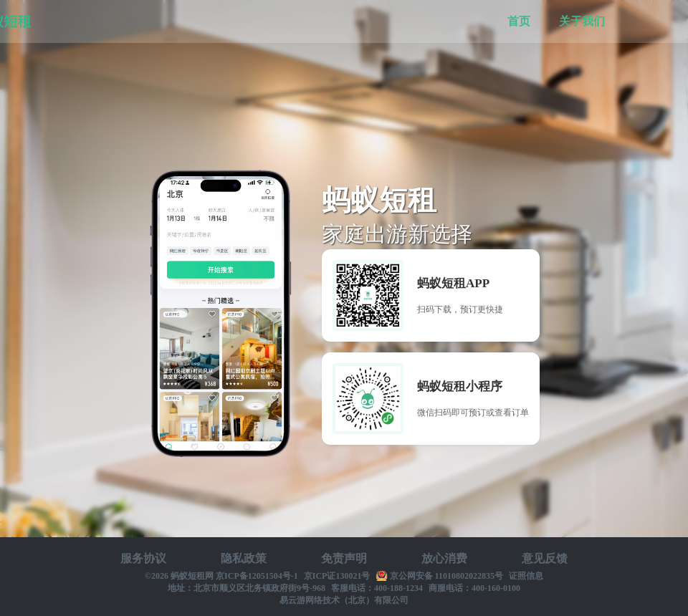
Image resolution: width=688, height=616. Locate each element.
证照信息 (526, 576)
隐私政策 (244, 558)
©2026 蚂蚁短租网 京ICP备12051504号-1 (221, 576)
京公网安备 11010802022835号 (446, 576)
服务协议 (143, 558)
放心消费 (444, 558)
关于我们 (582, 21)
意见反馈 (545, 558)
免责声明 (344, 558)
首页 (519, 21)
